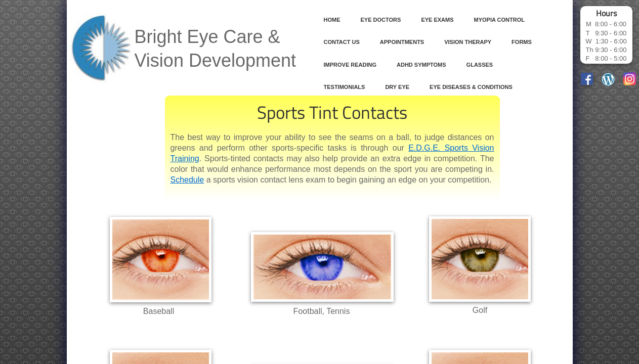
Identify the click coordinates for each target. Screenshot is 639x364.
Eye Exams (437, 20)
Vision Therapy (468, 42)
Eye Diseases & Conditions (471, 87)
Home (332, 20)
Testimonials (345, 87)
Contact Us (342, 42)
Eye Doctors (381, 20)
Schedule (187, 180)
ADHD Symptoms (421, 65)
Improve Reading (350, 65)
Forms (522, 42)
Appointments (402, 42)
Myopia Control (499, 20)
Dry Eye (397, 87)
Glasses (480, 65)
